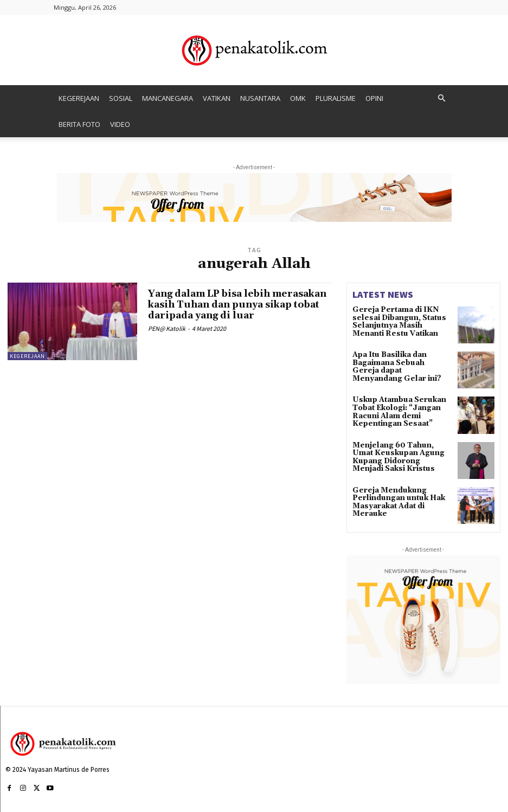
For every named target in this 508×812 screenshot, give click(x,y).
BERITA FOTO (79, 124)
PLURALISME (336, 98)
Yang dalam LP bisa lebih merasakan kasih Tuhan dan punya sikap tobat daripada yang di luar (239, 305)
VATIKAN (217, 98)
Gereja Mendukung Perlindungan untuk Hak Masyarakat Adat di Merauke (395, 501)
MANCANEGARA (168, 98)
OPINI (374, 98)
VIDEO (120, 124)
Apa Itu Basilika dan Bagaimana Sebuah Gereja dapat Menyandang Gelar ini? (398, 366)
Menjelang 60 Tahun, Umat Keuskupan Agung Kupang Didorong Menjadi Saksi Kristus (400, 456)
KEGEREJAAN (79, 98)
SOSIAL (121, 98)
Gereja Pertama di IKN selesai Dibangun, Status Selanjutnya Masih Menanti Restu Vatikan (400, 321)
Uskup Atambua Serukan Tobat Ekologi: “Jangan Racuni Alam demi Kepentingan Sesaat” (395, 411)
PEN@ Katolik (167, 328)
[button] (442, 98)
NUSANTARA (260, 98)
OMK (298, 98)
